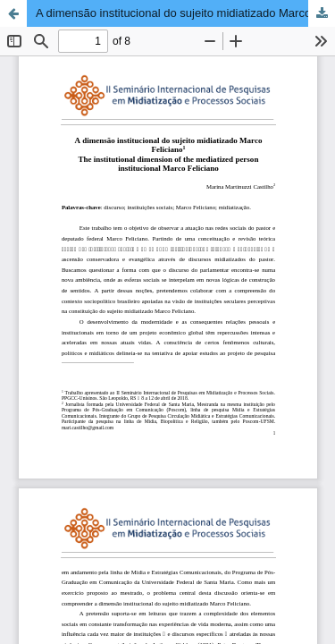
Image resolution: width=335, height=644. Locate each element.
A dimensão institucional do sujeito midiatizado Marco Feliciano (185, 13)
